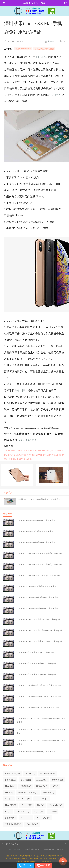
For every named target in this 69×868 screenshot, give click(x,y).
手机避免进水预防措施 (44, 49)
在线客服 (46, 865)
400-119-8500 (28, 440)
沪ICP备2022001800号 (13, 849)
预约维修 (28, 865)
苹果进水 (52, 41)
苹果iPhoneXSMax (23, 49)
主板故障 (20, 391)
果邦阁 (58, 95)
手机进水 (40, 57)
